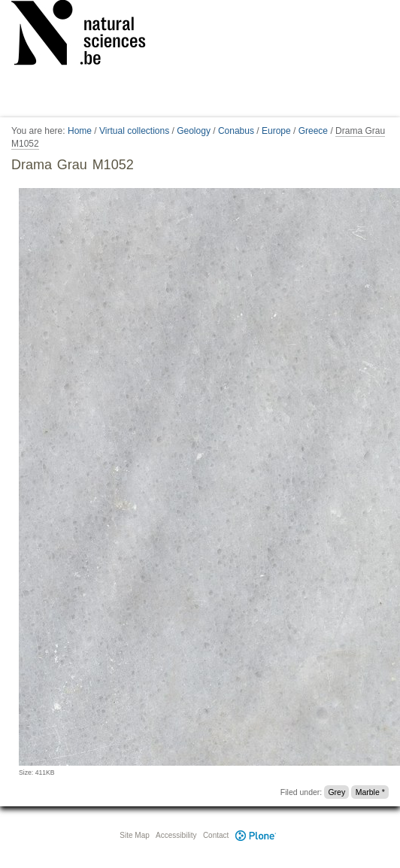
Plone (256, 835)
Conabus (236, 131)
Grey (336, 792)
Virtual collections (134, 131)
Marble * (370, 792)
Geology (194, 131)
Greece (313, 131)
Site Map (134, 835)
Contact (216, 835)
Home (80, 131)
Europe (276, 131)
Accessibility (176, 835)
